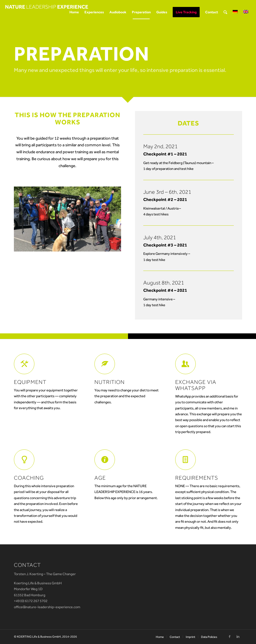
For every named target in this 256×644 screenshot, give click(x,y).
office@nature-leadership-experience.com (47, 607)
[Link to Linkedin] (238, 637)
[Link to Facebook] (230, 637)
